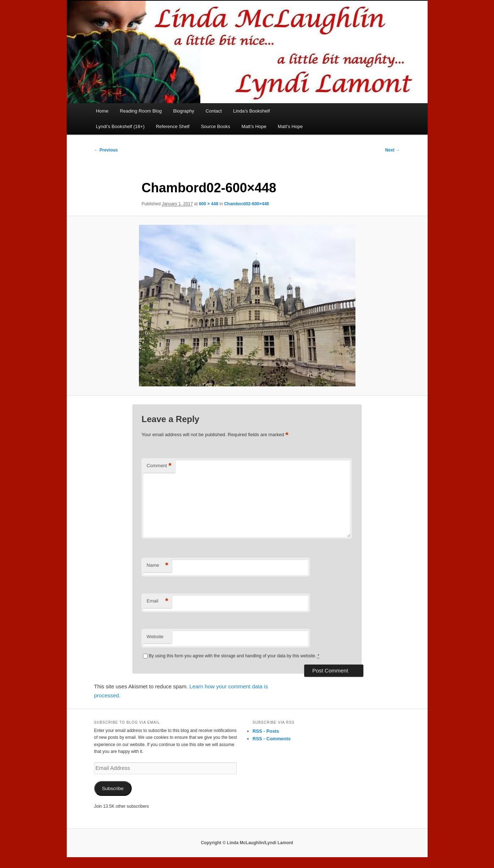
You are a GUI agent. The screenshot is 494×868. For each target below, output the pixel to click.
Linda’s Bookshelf (252, 111)
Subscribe (113, 788)
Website (155, 637)
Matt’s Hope (254, 126)
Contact (214, 111)
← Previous (106, 150)
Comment (159, 466)
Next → (392, 150)
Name (157, 565)
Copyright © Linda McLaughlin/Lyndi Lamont (247, 843)
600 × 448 (209, 204)
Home (102, 111)
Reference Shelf (173, 126)
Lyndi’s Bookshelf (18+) (120, 126)
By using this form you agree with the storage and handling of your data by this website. (234, 656)
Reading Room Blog (141, 111)
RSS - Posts (266, 731)
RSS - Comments (272, 739)
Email (157, 601)
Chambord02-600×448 (246, 204)
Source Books (216, 126)
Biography (184, 111)
